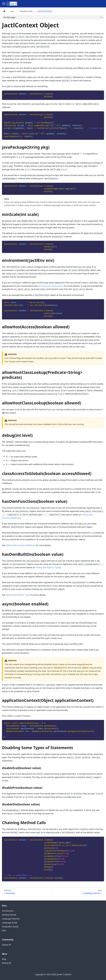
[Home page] (4, 11)
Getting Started (9, 915)
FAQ (4, 930)
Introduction (8, 911)
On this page (9, 17)
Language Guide (10, 923)
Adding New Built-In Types (48, 567)
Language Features (11, 919)
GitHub (6, 963)
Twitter (6, 945)
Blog (4, 959)
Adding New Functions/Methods (21, 545)
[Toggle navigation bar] (4, 4)
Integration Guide (10, 927)
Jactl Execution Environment (51, 286)
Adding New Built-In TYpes (18, 595)
